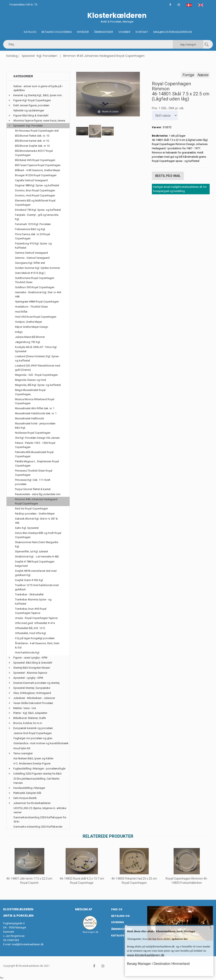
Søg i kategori (188, 45)
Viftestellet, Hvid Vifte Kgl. (31, 633)
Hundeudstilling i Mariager (29, 788)
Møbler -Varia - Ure (25, 708)
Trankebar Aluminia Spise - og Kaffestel (33, 602)
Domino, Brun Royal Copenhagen (35, 190)
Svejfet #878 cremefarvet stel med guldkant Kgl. (36, 573)
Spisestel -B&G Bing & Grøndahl (33, 663)
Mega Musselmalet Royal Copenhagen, (30, 392)
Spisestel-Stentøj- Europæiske (32, 688)
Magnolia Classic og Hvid (30, 380)
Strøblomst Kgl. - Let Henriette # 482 (37, 557)
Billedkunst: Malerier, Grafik (30, 718)
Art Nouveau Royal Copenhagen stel (37, 131)
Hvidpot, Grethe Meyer (28, 322)
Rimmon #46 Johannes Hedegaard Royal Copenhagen (104, 56)
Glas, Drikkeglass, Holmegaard (32, 693)
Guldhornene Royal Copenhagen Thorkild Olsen (35, 280)
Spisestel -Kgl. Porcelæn (39, 56)
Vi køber (124, 32)
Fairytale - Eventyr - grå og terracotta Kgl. (37, 217)
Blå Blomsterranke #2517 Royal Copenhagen (34, 153)
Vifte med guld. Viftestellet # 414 (35, 623)
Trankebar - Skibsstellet (29, 594)
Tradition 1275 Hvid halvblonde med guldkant (37, 587)
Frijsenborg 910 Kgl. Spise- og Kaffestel (33, 246)
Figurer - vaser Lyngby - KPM (30, 658)
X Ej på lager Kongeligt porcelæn (35, 638)
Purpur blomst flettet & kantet (33, 489)
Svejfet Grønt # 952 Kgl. (29, 580)
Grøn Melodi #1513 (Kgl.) (30, 273)
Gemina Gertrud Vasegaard (31, 253)
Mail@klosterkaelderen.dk (173, 32)
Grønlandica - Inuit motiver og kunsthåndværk (41, 743)
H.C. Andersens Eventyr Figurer (32, 763)
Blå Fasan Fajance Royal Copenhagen (38, 165)
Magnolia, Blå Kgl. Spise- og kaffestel (38, 385)
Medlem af (84, 909)
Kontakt (142, 32)
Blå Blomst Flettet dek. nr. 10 (32, 136)
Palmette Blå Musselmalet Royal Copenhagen (34, 454)
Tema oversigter (23, 753)
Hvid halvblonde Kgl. (27, 653)
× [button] (210, 929)
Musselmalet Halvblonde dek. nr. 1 (36, 413)
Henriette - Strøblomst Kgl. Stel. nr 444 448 (38, 294)
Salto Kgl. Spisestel (27, 528)
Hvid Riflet (21, 312)
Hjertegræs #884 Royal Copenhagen (37, 302)
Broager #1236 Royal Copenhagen (36, 175)
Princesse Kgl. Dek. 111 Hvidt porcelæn (33, 482)
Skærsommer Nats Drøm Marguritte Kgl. (37, 544)
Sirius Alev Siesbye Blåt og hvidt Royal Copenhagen (38, 535)
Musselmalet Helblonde (29, 418)
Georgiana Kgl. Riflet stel (30, 263)
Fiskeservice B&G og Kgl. (30, 229)
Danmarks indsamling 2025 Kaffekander (38, 827)
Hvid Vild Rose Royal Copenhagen (36, 317)
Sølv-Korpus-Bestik (25, 798)
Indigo (19, 332)
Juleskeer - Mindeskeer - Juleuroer (34, 698)
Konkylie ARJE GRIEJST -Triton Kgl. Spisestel (36, 349)
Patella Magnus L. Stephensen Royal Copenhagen (37, 463)
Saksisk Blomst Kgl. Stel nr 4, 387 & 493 (36, 521)
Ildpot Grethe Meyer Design (32, 327)
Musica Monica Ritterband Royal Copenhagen (35, 401)
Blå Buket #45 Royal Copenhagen (35, 160)
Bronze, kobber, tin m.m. (28, 723)
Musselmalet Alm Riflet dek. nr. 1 (35, 408)
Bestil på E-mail (168, 175)
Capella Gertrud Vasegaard (31, 180)
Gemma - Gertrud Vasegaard (32, 258)
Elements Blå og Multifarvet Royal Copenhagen (35, 203)
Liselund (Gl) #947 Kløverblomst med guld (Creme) (38, 368)
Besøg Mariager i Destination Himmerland (158, 964)
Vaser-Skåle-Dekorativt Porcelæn (33, 703)
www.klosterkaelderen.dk (146, 955)
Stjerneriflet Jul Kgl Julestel (31, 551)
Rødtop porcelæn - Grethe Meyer (35, 514)
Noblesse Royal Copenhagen (33, 433)
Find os (117, 909)
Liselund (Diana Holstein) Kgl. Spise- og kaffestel (37, 358)
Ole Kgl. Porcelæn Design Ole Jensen (37, 438)
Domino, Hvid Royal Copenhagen (35, 195)
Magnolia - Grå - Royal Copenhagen (36, 375)
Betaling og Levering (57, 32)
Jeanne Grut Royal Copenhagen (33, 733)
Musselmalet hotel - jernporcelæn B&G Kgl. (35, 426)
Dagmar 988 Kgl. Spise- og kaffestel (37, 185)
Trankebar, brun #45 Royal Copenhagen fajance (31, 611)
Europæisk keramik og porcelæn (33, 728)
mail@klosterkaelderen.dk (28, 944)
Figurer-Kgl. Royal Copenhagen (32, 100)
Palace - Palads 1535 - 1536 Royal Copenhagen (35, 445)
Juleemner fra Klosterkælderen (32, 803)
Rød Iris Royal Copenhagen (31, 509)
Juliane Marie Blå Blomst (30, 337)
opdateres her (179, 939)
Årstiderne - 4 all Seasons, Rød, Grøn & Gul (37, 645)
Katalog (30, 32)
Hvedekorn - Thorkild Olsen (31, 307)
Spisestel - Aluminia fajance (30, 673)
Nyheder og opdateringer (29, 110)
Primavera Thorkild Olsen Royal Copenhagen (34, 473)
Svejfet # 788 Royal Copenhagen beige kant (35, 564)
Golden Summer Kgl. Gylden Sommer (37, 268)
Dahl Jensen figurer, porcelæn (31, 105)
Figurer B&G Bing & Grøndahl (31, 115)
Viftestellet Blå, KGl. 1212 (30, 628)
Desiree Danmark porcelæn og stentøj (36, 683)
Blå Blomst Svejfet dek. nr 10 (32, 146)
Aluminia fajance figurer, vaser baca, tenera (39, 121)
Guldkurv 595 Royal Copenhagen (35, 287)
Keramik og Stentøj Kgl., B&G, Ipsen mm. (38, 95)
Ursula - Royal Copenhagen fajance (36, 618)
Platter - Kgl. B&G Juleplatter (30, 713)
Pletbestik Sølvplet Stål (27, 793)
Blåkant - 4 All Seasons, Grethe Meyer (38, 170)
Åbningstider (104, 32)
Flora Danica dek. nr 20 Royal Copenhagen (32, 236)
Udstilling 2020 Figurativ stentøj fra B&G (37, 774)
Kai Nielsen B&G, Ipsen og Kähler (33, 758)
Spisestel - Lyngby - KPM (28, 678)
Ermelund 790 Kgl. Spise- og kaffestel (38, 210)
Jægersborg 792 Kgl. (28, 342)
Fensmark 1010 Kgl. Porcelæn (33, 224)
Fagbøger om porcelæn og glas (33, 738)
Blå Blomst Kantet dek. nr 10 (32, 141)
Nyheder (83, 32)
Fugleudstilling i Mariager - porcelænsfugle (39, 769)
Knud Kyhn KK (22, 748)
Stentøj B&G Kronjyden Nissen (32, 668)
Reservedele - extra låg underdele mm (38, 494)
